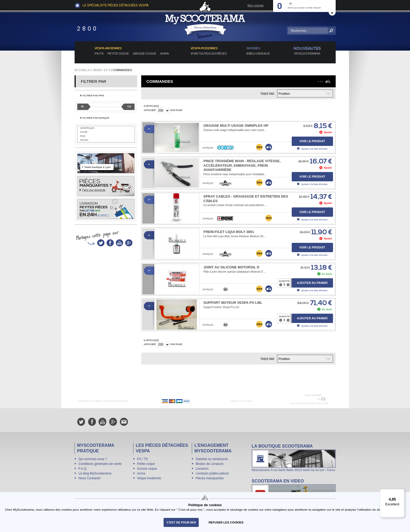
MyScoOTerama (307, 54)
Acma (165, 54)
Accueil (81, 70)
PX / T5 (143, 459)
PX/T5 (99, 54)
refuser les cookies (226, 522)
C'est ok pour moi (181, 522)
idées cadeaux (258, 54)
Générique (87, 128)
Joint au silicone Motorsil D (232, 267)
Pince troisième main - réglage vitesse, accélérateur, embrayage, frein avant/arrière (242, 165)
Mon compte (256, 5)
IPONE (84, 132)
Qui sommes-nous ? (93, 459)
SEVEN (84, 140)
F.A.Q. (83, 469)
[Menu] (401, 492)
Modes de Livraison (210, 464)
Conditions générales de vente (100, 464)
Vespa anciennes (108, 48)
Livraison (202, 469)
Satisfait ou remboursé (212, 459)
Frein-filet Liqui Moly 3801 (229, 232)
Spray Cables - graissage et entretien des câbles (246, 199)
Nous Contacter (90, 478)
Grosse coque (145, 54)
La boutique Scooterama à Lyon (294, 458)
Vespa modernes (149, 478)
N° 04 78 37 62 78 (304, 399)
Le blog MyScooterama (95, 473)
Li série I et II (100, 70)
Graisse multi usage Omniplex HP (236, 126)
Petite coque (118, 54)
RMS (83, 136)
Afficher (150, 110)
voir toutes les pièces (209, 54)
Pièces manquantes (210, 478)
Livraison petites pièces (212, 473)
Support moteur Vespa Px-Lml (233, 303)
